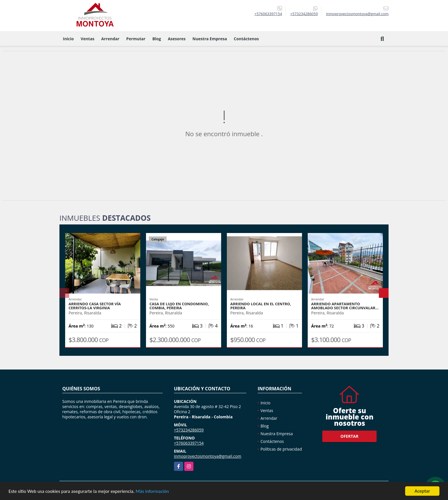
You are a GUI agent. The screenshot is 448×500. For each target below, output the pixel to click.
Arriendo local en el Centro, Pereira (261, 306)
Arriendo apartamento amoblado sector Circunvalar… (345, 306)
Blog (157, 39)
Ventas (87, 39)
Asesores (177, 39)
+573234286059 (304, 14)
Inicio (68, 39)
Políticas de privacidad (281, 449)
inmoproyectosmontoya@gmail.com (208, 456)
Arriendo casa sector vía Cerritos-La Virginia (95, 306)
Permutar (136, 39)
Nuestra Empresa (210, 39)
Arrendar (110, 39)
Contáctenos (246, 39)
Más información (152, 492)
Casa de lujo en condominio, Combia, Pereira (179, 306)
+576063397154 (268, 14)
